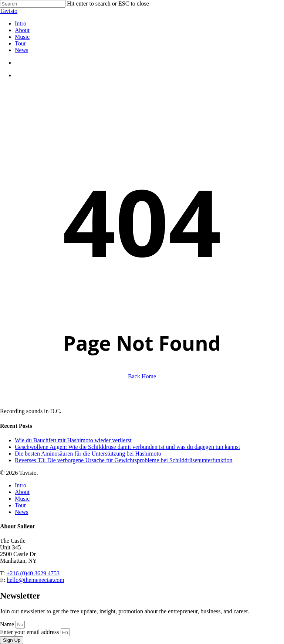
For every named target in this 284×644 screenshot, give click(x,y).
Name (8, 624)
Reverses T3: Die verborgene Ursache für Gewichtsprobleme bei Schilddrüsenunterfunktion (124, 460)
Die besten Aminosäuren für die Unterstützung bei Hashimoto (88, 454)
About (22, 492)
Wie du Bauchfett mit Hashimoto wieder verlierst (73, 440)
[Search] (33, 4)
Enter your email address (30, 632)
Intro (21, 485)
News (21, 512)
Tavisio (9, 11)
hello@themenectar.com (35, 580)
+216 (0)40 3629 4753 (33, 573)
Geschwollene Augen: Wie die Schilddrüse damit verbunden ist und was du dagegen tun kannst (127, 447)
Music (22, 499)
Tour (20, 505)
